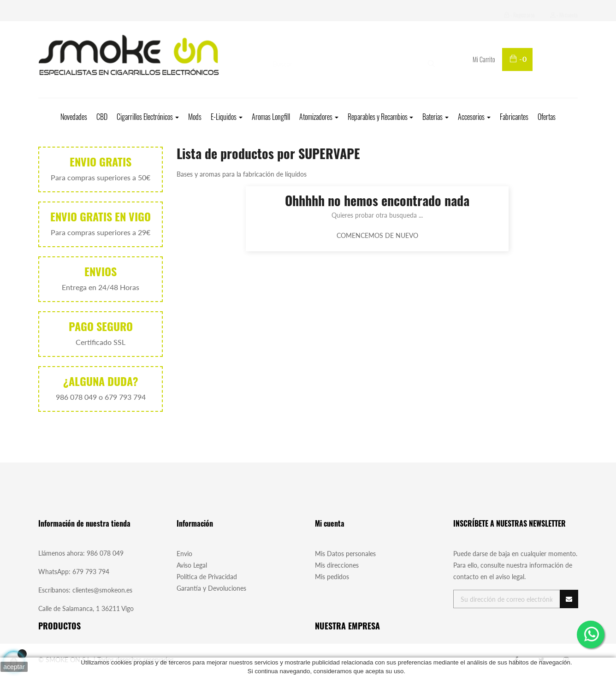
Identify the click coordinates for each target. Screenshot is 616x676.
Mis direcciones (337, 565)
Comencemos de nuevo (377, 235)
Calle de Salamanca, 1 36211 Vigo (86, 608)
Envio (184, 554)
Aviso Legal (192, 565)
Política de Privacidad (207, 577)
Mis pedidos (332, 577)
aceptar (14, 667)
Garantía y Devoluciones (211, 588)
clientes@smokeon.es (102, 590)
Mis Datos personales (345, 554)
